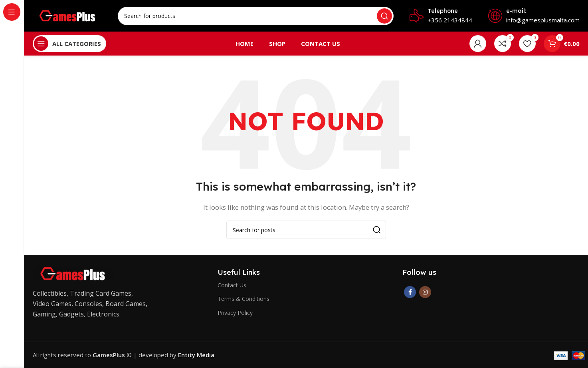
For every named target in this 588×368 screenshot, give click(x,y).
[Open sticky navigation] (69, 44)
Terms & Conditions (244, 299)
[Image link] (73, 273)
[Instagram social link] (425, 292)
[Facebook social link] (410, 292)
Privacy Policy (235, 313)
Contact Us (232, 285)
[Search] (256, 16)
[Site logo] (68, 15)
